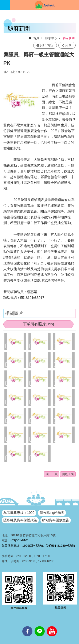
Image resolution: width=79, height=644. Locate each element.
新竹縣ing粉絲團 (52, 513)
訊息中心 (51, 38)
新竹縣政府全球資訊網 (45, 5)
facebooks (27, 626)
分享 (68, 45)
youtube (52, 626)
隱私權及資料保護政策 (20, 520)
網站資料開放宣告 (56, 520)
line (40, 626)
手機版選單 (5, 5)
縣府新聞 (69, 38)
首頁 (36, 38)
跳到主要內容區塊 (2, 2)
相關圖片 (14, 313)
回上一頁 (52, 474)
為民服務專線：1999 (19, 513)
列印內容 (47, 45)
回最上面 (68, 474)
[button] (15, 341)
